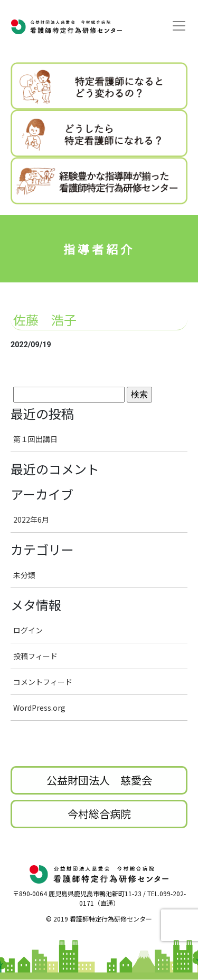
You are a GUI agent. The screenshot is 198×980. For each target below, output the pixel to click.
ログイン (28, 630)
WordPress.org (39, 708)
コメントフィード (43, 682)
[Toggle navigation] (179, 26)
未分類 (24, 575)
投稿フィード (35, 656)
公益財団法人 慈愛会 (99, 780)
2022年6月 (31, 520)
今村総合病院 (99, 814)
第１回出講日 (35, 439)
